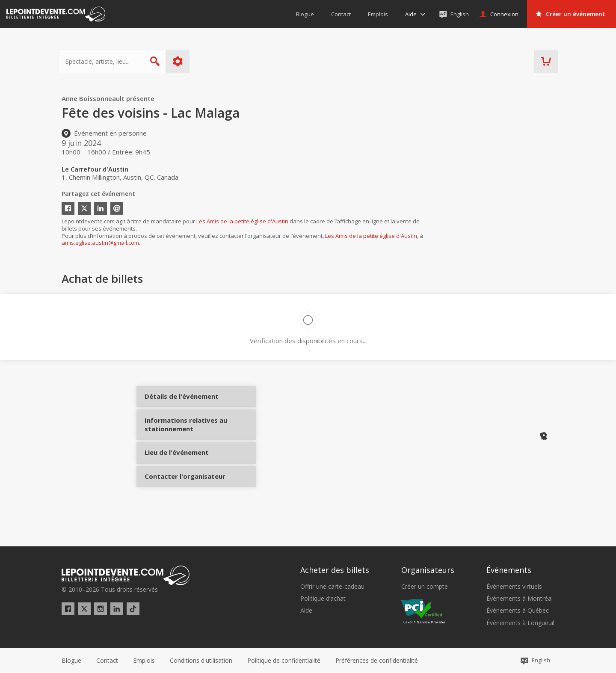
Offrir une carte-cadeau (332, 587)
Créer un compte (425, 587)
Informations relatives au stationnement (176, 440)
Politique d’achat (323, 599)
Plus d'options (181, 61)
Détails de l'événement (176, 404)
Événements (509, 570)
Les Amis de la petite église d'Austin (242, 221)
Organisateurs (428, 570)
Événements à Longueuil (520, 623)
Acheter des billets (335, 570)
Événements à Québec (518, 611)
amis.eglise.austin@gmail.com (100, 243)
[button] (377, 661)
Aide (306, 611)
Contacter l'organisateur (176, 501)
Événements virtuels (514, 587)
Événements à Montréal (520, 599)
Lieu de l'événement (176, 469)
